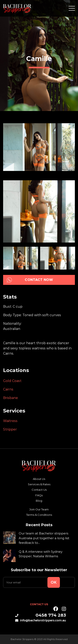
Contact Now (30, 280)
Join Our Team (39, 509)
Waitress (10, 421)
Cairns (8, 389)
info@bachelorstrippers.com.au (41, 620)
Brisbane (11, 398)
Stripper (10, 429)
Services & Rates (39, 484)
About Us (39, 479)
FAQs (39, 495)
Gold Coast (12, 381)
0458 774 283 (41, 615)
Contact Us (39, 490)
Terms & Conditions (39, 515)
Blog (39, 501)
